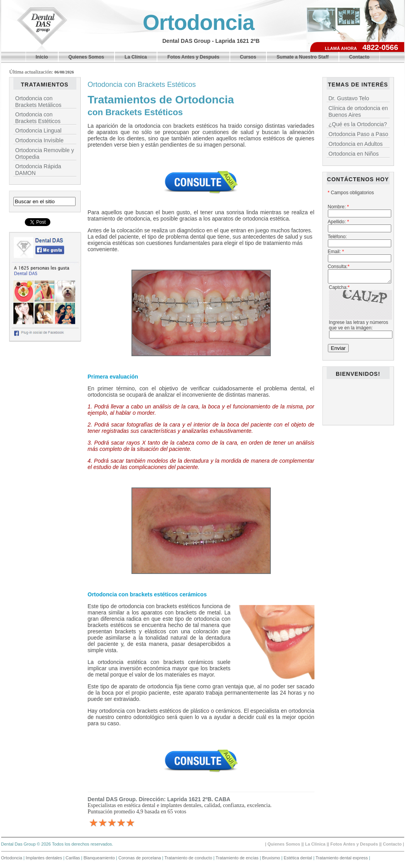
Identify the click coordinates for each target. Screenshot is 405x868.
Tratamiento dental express (342, 858)
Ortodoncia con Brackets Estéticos (38, 118)
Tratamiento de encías (238, 858)
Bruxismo (272, 858)
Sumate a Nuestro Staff (303, 57)
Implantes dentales (44, 858)
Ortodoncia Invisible (40, 140)
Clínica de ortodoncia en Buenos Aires (358, 111)
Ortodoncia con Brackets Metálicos (38, 102)
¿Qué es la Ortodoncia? (358, 124)
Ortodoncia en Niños (354, 154)
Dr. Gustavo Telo (349, 98)
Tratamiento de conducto (189, 858)
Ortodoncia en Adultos (356, 144)
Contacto (359, 57)
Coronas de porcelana (140, 858)
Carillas (74, 858)
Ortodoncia (199, 22)
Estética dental (299, 858)
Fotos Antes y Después (193, 57)
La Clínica (136, 57)
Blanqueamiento (100, 858)
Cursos (248, 57)
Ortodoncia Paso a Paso (359, 134)
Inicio (42, 57)
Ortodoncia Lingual (39, 131)
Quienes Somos (86, 57)
